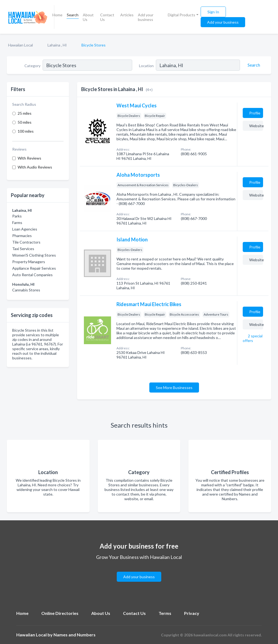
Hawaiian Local (20, 45)
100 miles (26, 131)
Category (32, 66)
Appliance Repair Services (34, 268)
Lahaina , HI (57, 45)
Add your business (146, 17)
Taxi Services (23, 249)
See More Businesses (174, 388)
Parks (17, 216)
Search (73, 15)
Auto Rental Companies (32, 275)
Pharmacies (22, 236)
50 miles (25, 122)
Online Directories (60, 613)
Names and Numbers (75, 635)
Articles (127, 15)
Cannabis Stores (26, 290)
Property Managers (29, 262)
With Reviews (29, 158)
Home (57, 15)
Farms (17, 223)
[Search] (253, 65)
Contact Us (107, 17)
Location (146, 66)
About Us (88, 17)
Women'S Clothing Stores (34, 255)
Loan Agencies (25, 229)
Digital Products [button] (181, 15)
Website (256, 126)
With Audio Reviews (35, 167)
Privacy (192, 613)
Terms (165, 613)
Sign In (213, 12)
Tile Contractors (26, 242)
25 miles (25, 113)
